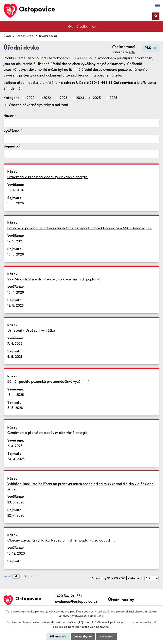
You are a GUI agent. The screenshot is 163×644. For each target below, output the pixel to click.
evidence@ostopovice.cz (76, 602)
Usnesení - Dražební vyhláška (31, 331)
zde (132, 52)
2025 (97, 98)
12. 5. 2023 (16, 242)
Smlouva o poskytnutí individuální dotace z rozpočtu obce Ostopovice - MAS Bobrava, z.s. (80, 228)
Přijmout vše (58, 637)
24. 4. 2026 (16, 459)
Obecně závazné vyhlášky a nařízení (38, 105)
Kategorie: (12, 98)
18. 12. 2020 (16, 554)
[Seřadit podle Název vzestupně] (16, 114)
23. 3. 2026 (16, 503)
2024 (80, 98)
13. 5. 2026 (16, 203)
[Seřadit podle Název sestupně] (16, 116)
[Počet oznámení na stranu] (152, 578)
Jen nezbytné (83, 637)
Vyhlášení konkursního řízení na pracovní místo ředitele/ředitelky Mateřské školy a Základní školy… (81, 487)
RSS (151, 48)
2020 (31, 98)
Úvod (7, 36)
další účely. (97, 616)
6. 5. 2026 (15, 357)
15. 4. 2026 (16, 190)
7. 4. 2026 (15, 344)
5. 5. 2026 (15, 408)
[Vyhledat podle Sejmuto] (81, 154)
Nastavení (106, 637)
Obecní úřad (25, 36)
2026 (113, 98)
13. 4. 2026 (16, 293)
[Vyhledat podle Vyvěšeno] (81, 139)
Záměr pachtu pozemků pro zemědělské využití (49, 382)
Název (9, 116)
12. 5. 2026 (16, 306)
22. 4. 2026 (16, 516)
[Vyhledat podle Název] (81, 123)
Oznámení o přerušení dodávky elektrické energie (47, 177)
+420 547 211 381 (68, 596)
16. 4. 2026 (16, 395)
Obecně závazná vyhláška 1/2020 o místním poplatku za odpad (62, 541)
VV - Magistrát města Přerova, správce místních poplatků (54, 280)
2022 (47, 98)
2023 (64, 98)
